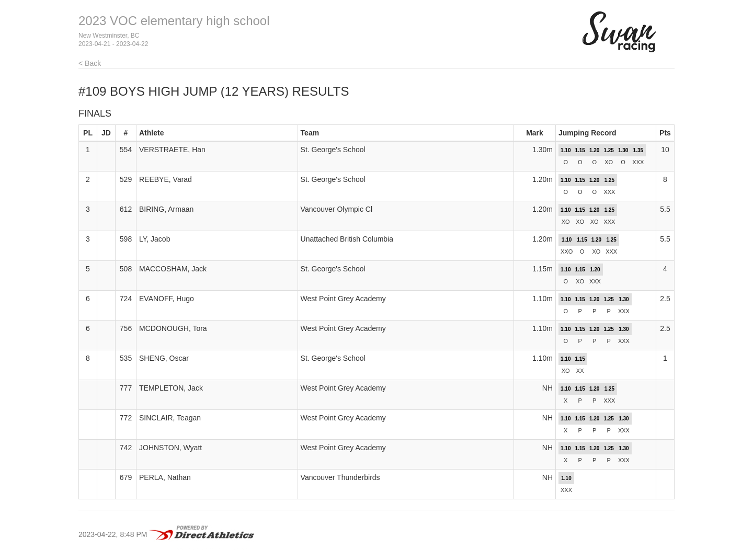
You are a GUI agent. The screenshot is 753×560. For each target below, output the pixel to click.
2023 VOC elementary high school (174, 21)
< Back (90, 63)
